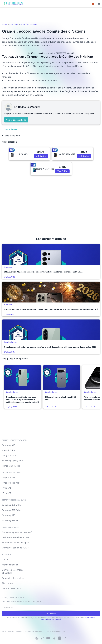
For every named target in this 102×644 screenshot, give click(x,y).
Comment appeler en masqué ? (17, 532)
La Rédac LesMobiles (37, 53)
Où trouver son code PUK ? (15, 548)
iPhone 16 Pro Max (11, 483)
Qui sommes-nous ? (12, 588)
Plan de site (8, 583)
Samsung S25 (9, 515)
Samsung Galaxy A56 (12, 461)
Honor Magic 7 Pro (11, 466)
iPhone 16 (7, 488)
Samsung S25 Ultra (11, 505)
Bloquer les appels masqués (16, 543)
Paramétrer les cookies (13, 578)
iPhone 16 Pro (9, 478)
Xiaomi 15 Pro (9, 450)
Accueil (5, 24)
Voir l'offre (41, 156)
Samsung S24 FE (10, 520)
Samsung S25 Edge (12, 510)
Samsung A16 (9, 445)
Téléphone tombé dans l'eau (16, 537)
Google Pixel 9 (9, 455)
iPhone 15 (7, 493)
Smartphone (14, 24)
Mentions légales (10, 565)
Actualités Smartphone (29, 24)
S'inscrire (51, 613)
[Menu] (99, 4)
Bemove (62, 631)
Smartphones (11, 129)
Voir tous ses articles (16, 120)
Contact (6, 560)
